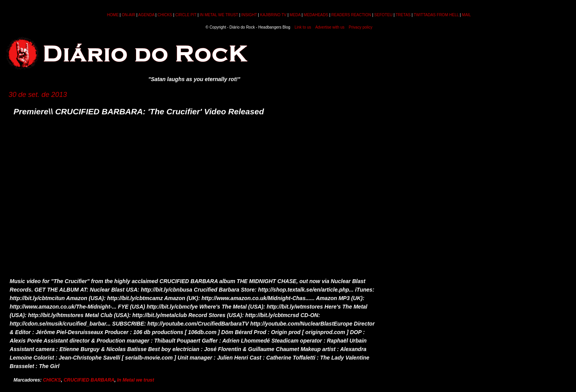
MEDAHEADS (316, 15)
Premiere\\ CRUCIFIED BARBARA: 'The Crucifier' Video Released (139, 111)
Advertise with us (330, 27)
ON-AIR (129, 15)
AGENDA (147, 15)
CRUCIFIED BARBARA (89, 380)
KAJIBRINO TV (273, 15)
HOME (113, 15)
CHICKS (165, 15)
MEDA (295, 15)
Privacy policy (360, 27)
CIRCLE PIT (186, 15)
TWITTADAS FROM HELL (436, 15)
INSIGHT (249, 15)
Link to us (303, 27)
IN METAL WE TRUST (219, 15)
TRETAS (403, 15)
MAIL (466, 15)
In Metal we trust (136, 380)
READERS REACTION (351, 15)
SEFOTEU (383, 15)
